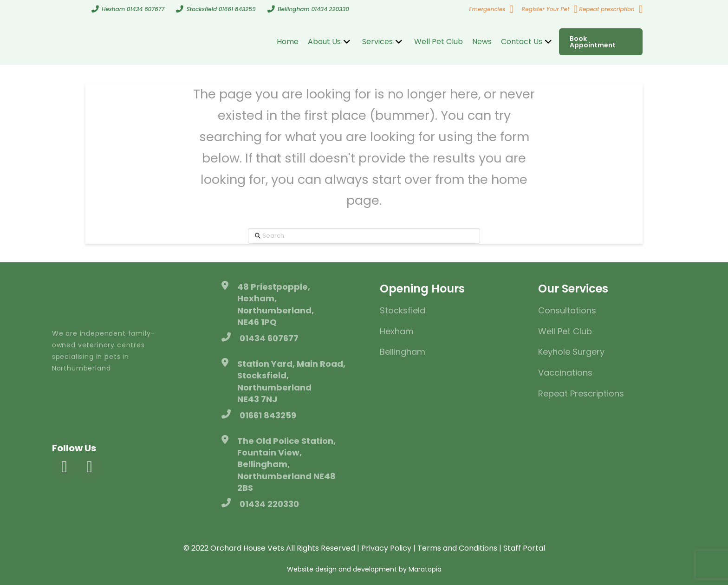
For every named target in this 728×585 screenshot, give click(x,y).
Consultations (567, 310)
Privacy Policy (386, 548)
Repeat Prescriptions (581, 393)
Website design (312, 569)
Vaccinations (565, 373)
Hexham (397, 331)
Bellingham (403, 352)
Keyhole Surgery (571, 352)
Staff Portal (524, 548)
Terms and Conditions (457, 548)
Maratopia (425, 569)
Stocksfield (403, 310)
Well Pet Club (565, 331)
